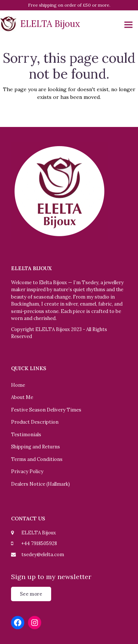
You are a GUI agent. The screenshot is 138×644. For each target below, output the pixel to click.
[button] (128, 25)
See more (31, 594)
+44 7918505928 (39, 543)
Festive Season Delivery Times (46, 410)
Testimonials (26, 435)
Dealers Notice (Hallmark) (40, 484)
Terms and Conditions (37, 459)
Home (18, 385)
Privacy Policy (27, 471)
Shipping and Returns (36, 447)
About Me (22, 397)
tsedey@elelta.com (43, 555)
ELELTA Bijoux (40, 24)
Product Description (35, 422)
